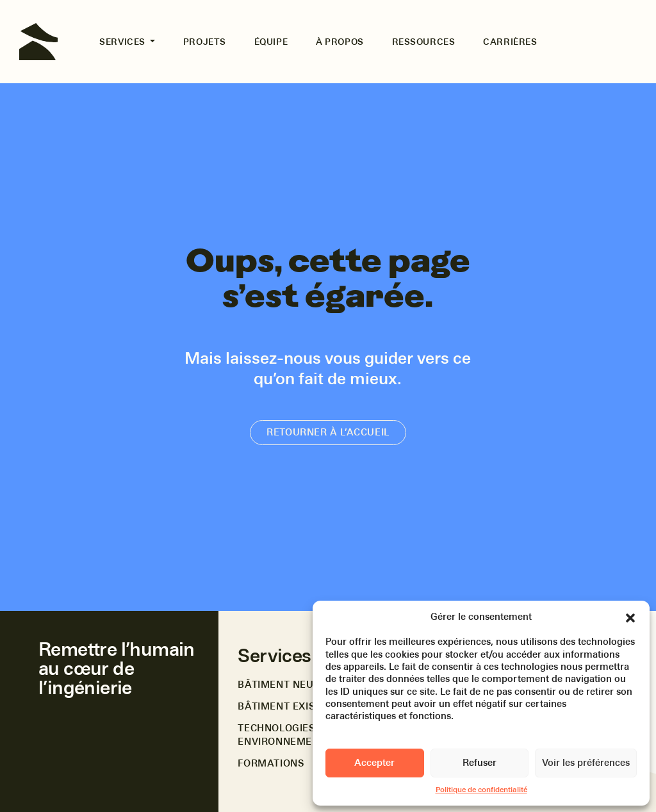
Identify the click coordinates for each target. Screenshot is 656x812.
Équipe (271, 42)
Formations (271, 763)
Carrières (510, 42)
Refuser (480, 763)
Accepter (374, 763)
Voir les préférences (586, 763)
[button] (630, 617)
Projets (205, 42)
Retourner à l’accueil (328, 432)
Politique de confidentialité (481, 790)
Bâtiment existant (289, 706)
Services (123, 42)
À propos (340, 42)
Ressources (424, 42)
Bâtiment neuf (278, 685)
